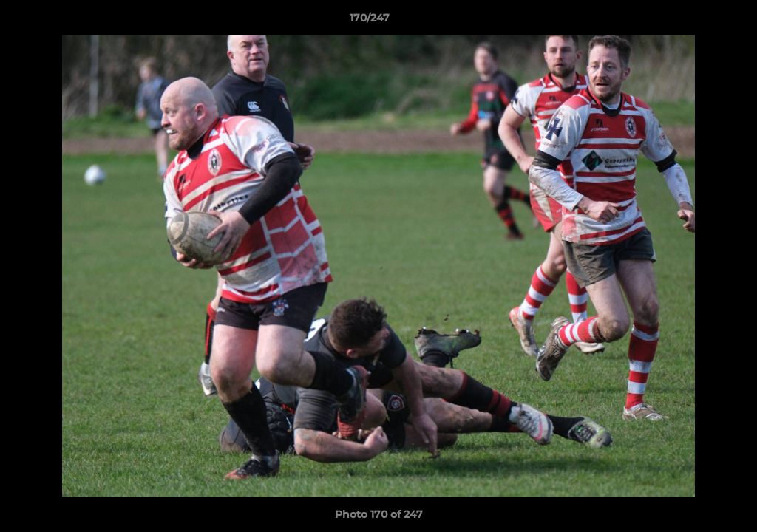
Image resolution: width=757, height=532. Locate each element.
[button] (695, 21)
